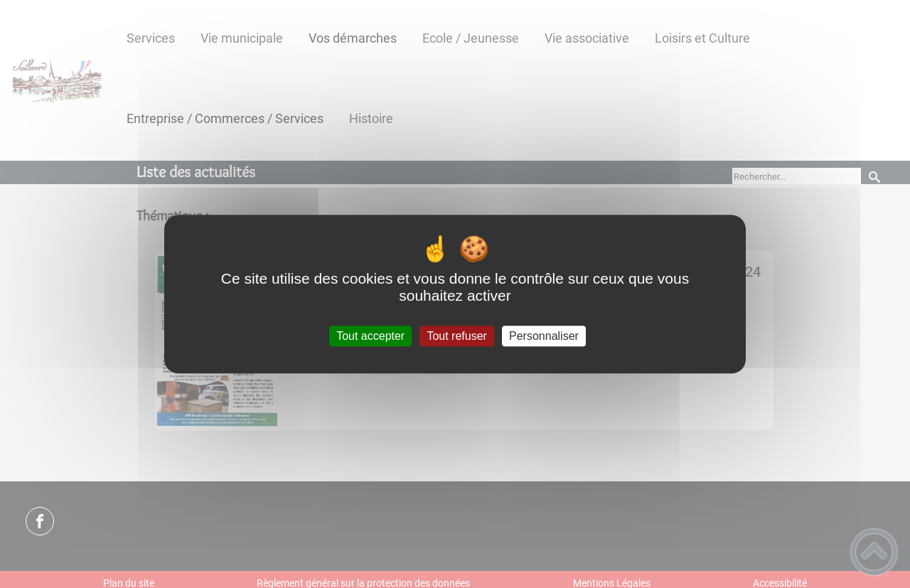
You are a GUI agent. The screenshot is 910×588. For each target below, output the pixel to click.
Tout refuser (456, 336)
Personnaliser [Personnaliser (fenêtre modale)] (544, 336)
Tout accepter (370, 336)
